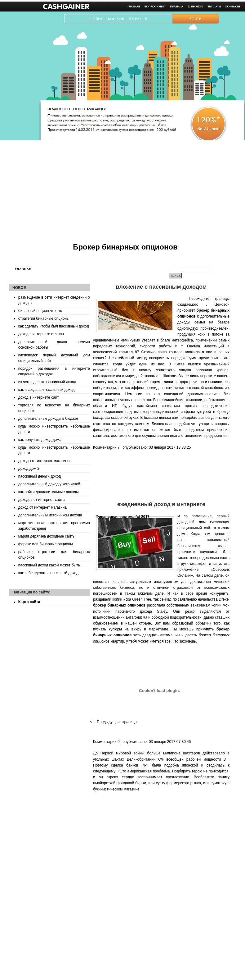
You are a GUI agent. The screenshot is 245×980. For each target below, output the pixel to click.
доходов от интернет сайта (42, 500)
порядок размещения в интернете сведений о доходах (54, 371)
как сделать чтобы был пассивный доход (54, 326)
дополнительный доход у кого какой (49, 484)
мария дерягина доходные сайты (47, 536)
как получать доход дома (40, 440)
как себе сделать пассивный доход (48, 573)
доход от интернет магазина (42, 507)
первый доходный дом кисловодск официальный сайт (203, 522)
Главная (23, 269)
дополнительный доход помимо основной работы (54, 345)
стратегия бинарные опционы (44, 318)
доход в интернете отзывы (41, 334)
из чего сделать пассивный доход (47, 382)
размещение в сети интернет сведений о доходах (54, 300)
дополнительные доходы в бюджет (48, 419)
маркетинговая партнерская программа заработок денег (54, 526)
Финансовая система (115, 517)
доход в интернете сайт (39, 397)
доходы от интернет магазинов (45, 461)
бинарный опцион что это (40, 311)
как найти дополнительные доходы (49, 492)
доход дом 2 (29, 469)
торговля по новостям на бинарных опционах (54, 408)
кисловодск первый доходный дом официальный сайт (54, 358)
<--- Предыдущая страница (113, 722)
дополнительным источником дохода (50, 515)
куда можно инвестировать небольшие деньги (54, 429)
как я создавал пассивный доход (47, 390)
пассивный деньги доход (40, 476)
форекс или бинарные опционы (46, 544)
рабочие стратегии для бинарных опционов (54, 555)
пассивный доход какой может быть (49, 565)
